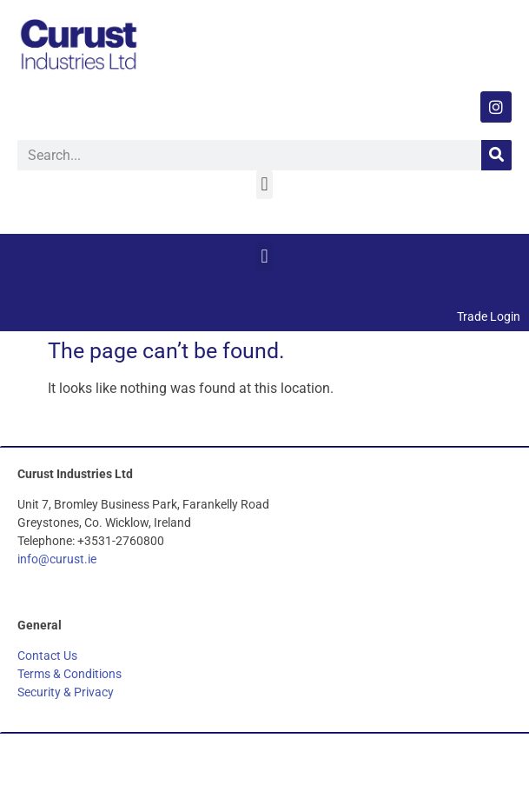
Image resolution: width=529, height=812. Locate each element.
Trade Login (489, 316)
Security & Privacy (66, 692)
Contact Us (47, 656)
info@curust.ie (57, 559)
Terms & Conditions (69, 674)
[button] (264, 185)
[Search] (496, 155)
